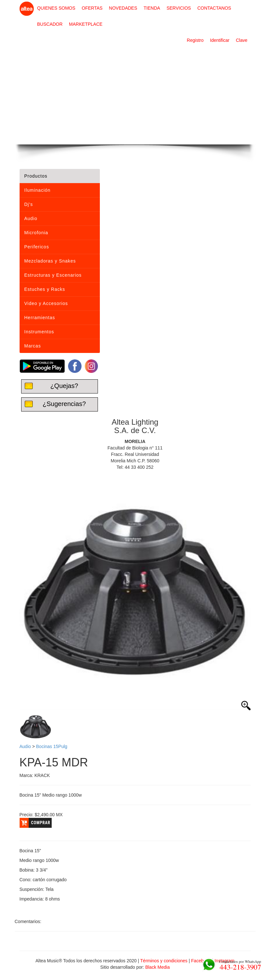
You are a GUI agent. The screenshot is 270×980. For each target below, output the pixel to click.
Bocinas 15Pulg (52, 746)
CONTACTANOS (214, 8)
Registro (195, 40)
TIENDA (152, 8)
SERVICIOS (179, 8)
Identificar (220, 40)
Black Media (157, 967)
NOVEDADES (123, 8)
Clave (242, 40)
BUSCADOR (50, 24)
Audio (25, 746)
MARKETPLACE (86, 24)
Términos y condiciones (164, 961)
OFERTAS (92, 8)
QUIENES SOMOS (56, 8)
